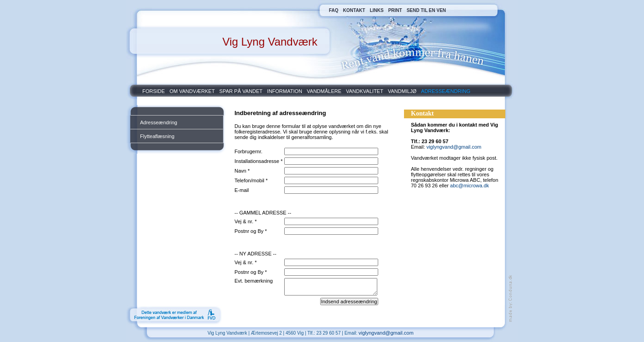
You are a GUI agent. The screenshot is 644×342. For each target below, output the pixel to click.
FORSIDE (154, 91)
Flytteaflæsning (157, 136)
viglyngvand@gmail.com (454, 147)
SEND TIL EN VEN (426, 10)
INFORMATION (285, 91)
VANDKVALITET (365, 91)
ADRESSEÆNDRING (446, 91)
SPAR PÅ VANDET (241, 91)
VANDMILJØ (402, 91)
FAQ (334, 10)
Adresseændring (159, 122)
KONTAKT (354, 10)
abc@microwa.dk (470, 185)
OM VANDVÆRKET (192, 91)
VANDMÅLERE (324, 91)
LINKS (377, 10)
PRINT (395, 10)
